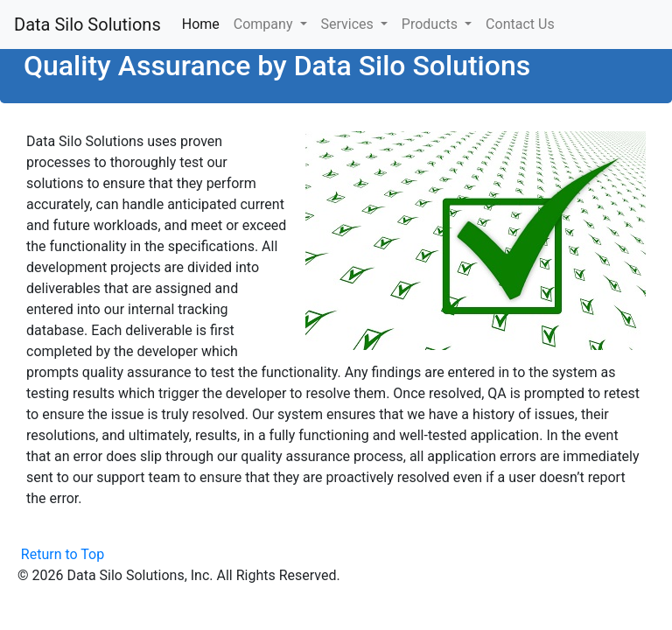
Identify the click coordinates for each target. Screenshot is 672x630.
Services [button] (349, 24)
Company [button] (265, 24)
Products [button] (431, 24)
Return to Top (63, 554)
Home (204, 23)
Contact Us (520, 24)
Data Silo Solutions (87, 24)
